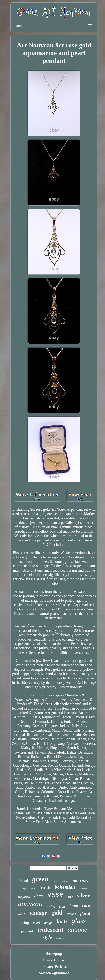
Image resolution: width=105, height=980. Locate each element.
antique (77, 929)
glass (79, 921)
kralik (62, 907)
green (40, 879)
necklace (83, 889)
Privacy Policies (54, 967)
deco (39, 896)
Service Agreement (54, 973)
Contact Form (54, 960)
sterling (51, 906)
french (45, 887)
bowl (33, 889)
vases (22, 914)
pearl (37, 923)
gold (57, 912)
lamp (74, 906)
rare (86, 905)
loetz (62, 921)
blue (70, 897)
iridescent (50, 930)
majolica (24, 897)
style (47, 937)
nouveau (30, 904)
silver (83, 895)
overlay (65, 881)
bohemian (65, 887)
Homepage (54, 954)
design (48, 923)
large (24, 888)
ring (25, 922)
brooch (71, 914)
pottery (81, 881)
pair (55, 881)
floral (85, 913)
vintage (38, 913)
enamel (61, 938)
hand (24, 881)
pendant (27, 931)
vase (55, 895)
